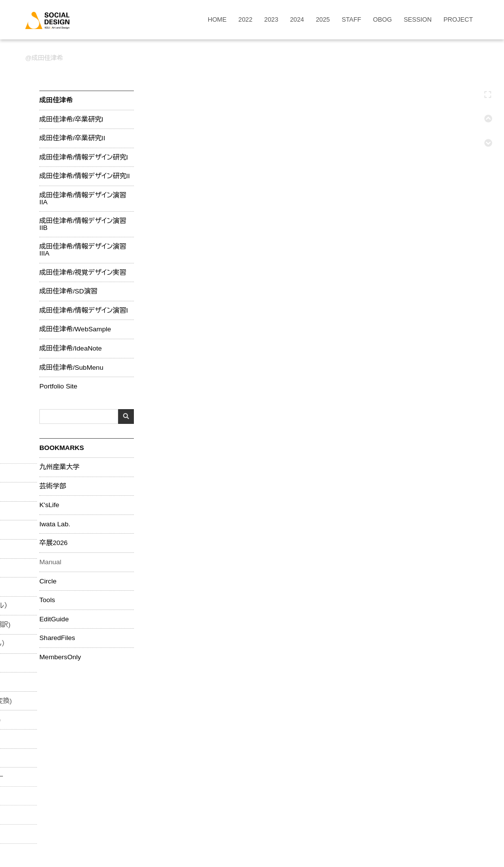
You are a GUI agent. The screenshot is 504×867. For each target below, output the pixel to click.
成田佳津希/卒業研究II (72, 138)
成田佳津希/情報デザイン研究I (84, 158)
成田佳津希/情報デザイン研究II (85, 176)
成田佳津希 (47, 58)
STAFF (351, 20)
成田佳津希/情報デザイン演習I (84, 311)
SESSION (418, 20)
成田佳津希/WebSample (75, 329)
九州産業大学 (60, 467)
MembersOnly (60, 657)
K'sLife (49, 505)
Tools (47, 600)
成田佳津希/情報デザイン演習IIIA (83, 250)
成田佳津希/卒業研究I (71, 120)
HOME (217, 20)
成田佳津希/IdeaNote (71, 349)
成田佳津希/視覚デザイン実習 (83, 273)
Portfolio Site (58, 386)
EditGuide (54, 619)
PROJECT (458, 20)
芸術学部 (53, 486)
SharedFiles (57, 638)
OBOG (382, 20)
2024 (297, 20)
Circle (48, 581)
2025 (323, 20)
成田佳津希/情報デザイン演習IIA (83, 199)
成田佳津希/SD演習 (68, 291)
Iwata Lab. (55, 524)
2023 (271, 20)
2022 (245, 20)
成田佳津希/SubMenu (71, 368)
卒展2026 (53, 543)
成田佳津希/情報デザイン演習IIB (83, 224)
